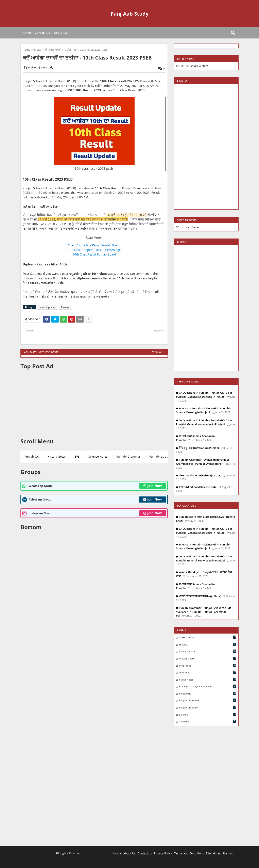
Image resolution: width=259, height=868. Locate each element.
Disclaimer (213, 853)
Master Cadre (208, 658)
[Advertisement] (94, 404)
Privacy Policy (163, 853)
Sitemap (228, 853)
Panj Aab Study (129, 14)
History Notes (57, 456)
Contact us (145, 853)
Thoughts (208, 721)
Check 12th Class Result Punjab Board (94, 245)
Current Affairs (208, 637)
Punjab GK (32, 456)
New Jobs (208, 672)
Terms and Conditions (189, 853)
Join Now (153, 486)
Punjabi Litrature (161, 456)
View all (157, 352)
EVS (77, 456)
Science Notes (98, 456)
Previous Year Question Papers (208, 686)
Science (208, 715)
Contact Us (42, 33)
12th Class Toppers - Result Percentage (94, 250)
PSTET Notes (208, 679)
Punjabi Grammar (128, 456)
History (208, 644)
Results (37, 50)
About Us (60, 33)
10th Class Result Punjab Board (94, 254)
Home (27, 33)
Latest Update (47, 307)
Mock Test (208, 666)
